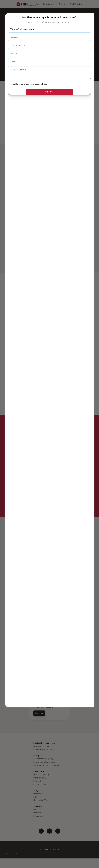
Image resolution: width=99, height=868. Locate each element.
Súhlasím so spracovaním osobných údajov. (30, 84)
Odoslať (49, 92)
